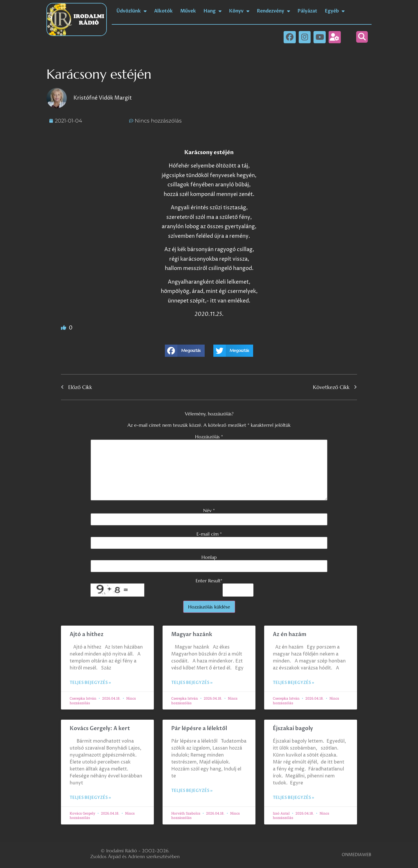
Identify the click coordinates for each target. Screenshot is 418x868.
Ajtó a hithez (87, 634)
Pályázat (307, 11)
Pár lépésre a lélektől (199, 729)
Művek (188, 11)
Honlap (209, 557)
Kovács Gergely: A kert (100, 729)
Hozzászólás (209, 437)
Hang (212, 11)
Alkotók (163, 11)
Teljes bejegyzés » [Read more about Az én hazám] (293, 683)
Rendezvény (273, 11)
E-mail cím (209, 534)
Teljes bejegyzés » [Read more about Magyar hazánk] (192, 683)
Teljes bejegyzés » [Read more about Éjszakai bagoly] (293, 798)
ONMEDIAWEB (356, 855)
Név (209, 510)
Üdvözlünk (131, 11)
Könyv (239, 11)
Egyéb (335, 11)
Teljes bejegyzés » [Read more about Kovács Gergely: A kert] (90, 798)
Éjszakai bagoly (293, 729)
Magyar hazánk (192, 634)
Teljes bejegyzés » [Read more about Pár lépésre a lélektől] (192, 791)
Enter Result (209, 581)
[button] (362, 37)
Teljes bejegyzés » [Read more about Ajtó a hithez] (90, 683)
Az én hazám (290, 634)
